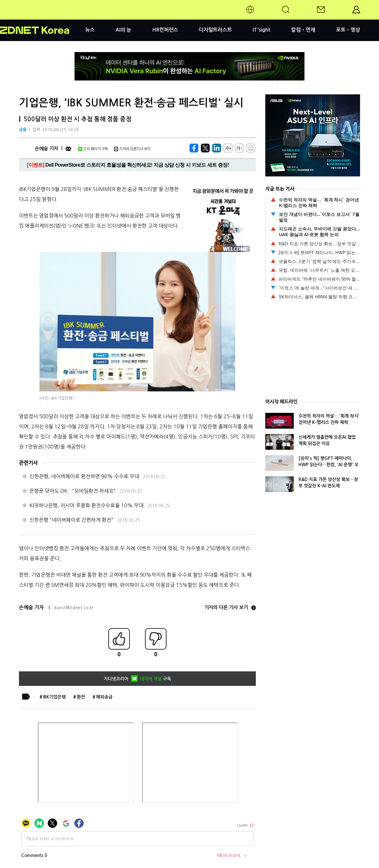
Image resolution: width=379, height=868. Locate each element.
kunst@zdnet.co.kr (74, 608)
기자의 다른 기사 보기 (230, 607)
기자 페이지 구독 (93, 149)
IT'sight (262, 30)
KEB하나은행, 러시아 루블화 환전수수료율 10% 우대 (86, 505)
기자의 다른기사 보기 (132, 149)
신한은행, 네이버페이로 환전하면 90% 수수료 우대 (84, 476)
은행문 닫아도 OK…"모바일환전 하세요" (72, 491)
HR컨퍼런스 (165, 30)
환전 (81, 697)
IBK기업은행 (54, 697)
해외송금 (104, 697)
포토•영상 (348, 30)
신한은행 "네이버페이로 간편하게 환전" (71, 520)
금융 (23, 130)
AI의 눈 (123, 30)
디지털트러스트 (215, 30)
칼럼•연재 (303, 30)
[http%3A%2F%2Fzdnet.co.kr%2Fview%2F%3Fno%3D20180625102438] (217, 148)
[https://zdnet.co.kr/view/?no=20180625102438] (194, 148)
